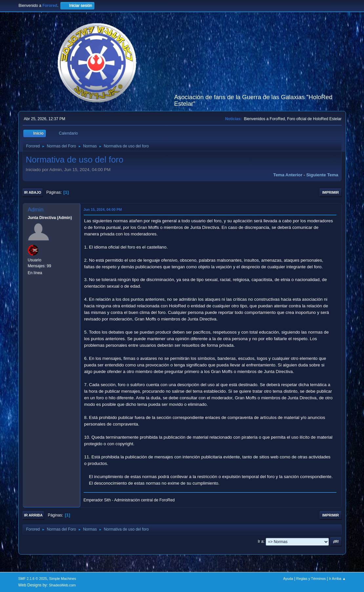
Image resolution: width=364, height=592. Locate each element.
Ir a (261, 541)
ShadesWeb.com (62, 585)
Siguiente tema (322, 175)
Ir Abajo (33, 192)
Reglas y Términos (311, 579)
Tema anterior (288, 175)
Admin (36, 210)
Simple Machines (63, 579)
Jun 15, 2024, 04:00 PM (103, 209)
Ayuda (288, 579)
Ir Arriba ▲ (337, 579)
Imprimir (331, 192)
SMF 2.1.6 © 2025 (33, 579)
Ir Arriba (33, 515)
